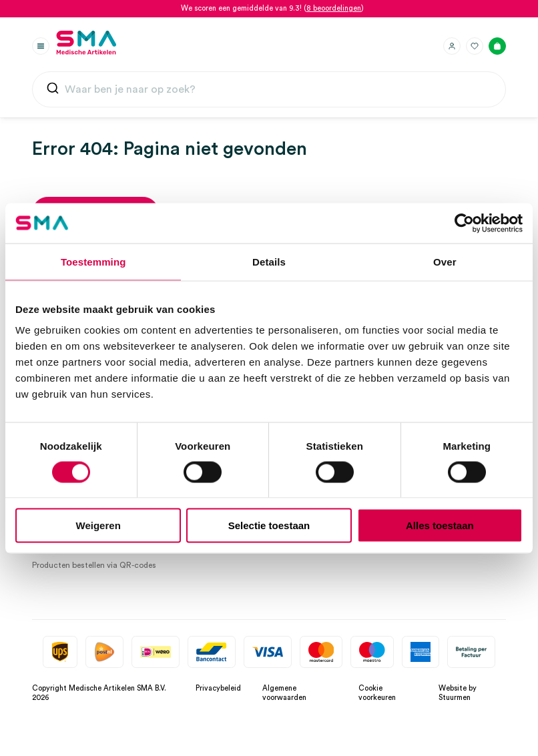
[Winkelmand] (497, 46)
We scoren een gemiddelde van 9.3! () (272, 8)
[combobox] (269, 89)
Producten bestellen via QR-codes (94, 565)
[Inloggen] (452, 46)
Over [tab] (445, 261)
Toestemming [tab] (93, 261)
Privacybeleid (218, 688)
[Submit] (53, 91)
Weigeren (98, 525)
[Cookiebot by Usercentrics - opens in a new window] (464, 223)
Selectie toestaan (269, 525)
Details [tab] (269, 261)
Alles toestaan (440, 525)
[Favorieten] (475, 46)
